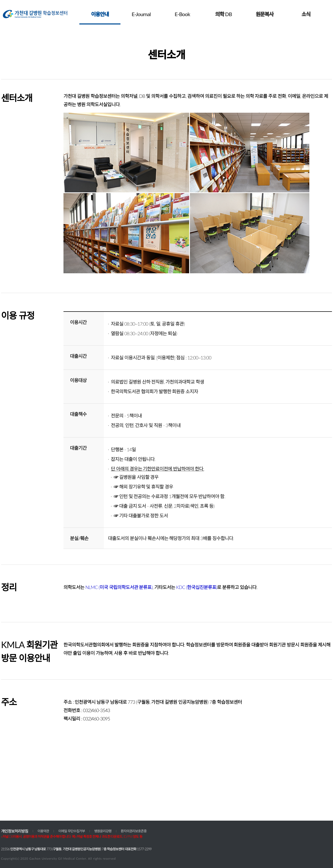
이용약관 (43, 831)
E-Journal (141, 14)
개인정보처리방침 (15, 831)
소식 (306, 14)
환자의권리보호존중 (134, 831)
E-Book (182, 14)
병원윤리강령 (103, 831)
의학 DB (223, 14)
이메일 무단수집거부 (72, 831)
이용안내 (100, 14)
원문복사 (265, 14)
